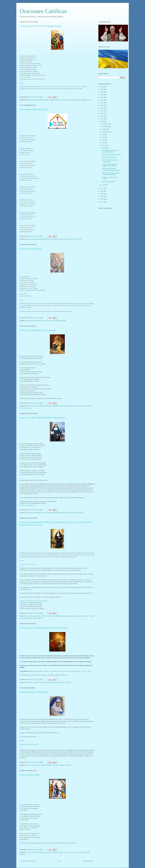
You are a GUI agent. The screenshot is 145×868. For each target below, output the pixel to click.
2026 (102, 87)
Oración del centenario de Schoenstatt (38, 330)
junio (104, 137)
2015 (102, 116)
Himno (42, 852)
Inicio (59, 861)
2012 (102, 188)
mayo (104, 140)
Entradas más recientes (28, 861)
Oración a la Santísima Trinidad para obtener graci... (111, 169)
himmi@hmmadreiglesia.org (28, 505)
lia (51, 87)
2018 (102, 108)
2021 (102, 100)
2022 (102, 97)
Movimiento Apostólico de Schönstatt (56, 406)
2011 (102, 191)
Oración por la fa (45, 87)
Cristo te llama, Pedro (30, 775)
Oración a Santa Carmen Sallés (34, 692)
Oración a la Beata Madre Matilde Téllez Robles (43, 418)
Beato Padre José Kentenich (35, 406)
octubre (105, 129)
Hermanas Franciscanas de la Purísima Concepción (34, 601)
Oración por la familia (61, 100)
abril (104, 143)
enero (104, 185)
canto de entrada (31, 239)
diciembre (105, 124)
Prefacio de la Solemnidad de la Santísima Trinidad (44, 628)
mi (49, 87)
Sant (86, 671)
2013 (102, 121)
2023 (102, 95)
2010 (102, 194)
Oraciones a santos (47, 321)
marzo (104, 145)
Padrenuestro (23, 564)
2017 (102, 111)
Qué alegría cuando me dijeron (34, 109)
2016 (102, 113)
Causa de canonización (33, 513)
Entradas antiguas (88, 861)
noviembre (105, 126)
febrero (104, 148)
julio (104, 135)
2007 (102, 202)
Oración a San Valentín (31, 249)
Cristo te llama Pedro (33, 852)
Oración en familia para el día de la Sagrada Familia (66, 87)
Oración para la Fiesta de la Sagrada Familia (41, 26)
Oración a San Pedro (64, 852)
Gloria (35, 564)
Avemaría (29, 564)
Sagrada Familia (86, 100)
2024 (102, 92)
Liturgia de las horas (51, 852)
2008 (102, 199)
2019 (102, 106)
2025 (102, 89)
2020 (102, 103)
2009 (102, 196)
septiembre (106, 132)
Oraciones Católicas (43, 11)
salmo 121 (73, 239)
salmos (79, 239)
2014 (102, 119)
